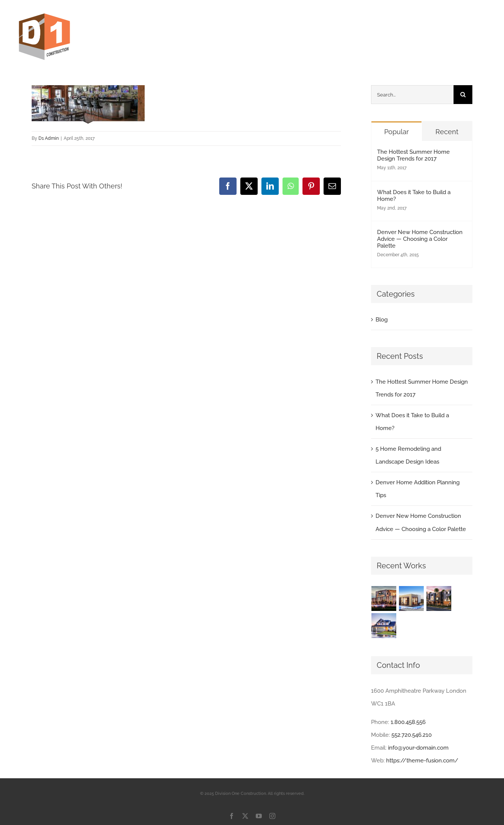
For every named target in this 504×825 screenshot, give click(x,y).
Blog (382, 320)
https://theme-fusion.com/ (422, 761)
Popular (396, 132)
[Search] (463, 95)
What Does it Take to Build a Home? (414, 196)
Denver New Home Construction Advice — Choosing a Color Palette (420, 239)
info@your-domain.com (418, 748)
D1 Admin (49, 138)
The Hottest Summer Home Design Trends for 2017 (413, 155)
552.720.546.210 (412, 735)
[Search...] (412, 95)
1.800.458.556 (408, 722)
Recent (447, 132)
